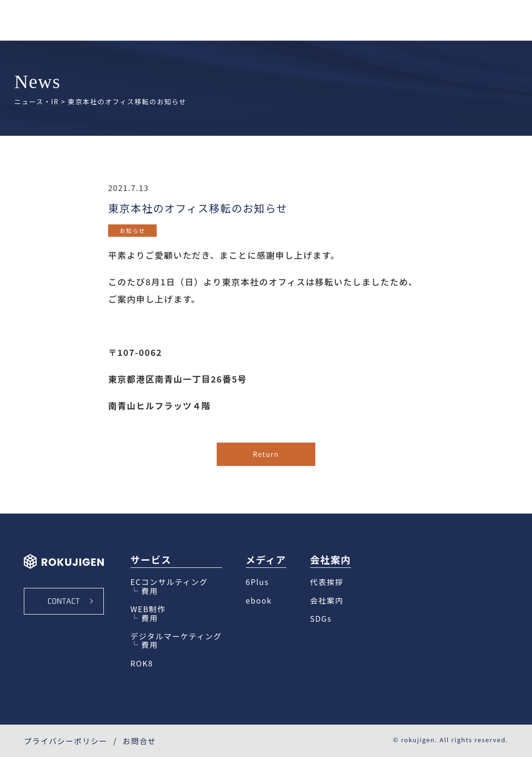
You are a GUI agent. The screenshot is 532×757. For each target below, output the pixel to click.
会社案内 (327, 600)
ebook (259, 600)
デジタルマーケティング (176, 636)
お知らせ (132, 230)
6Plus (257, 582)
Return (266, 454)
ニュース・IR (37, 101)
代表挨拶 (327, 582)
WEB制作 (148, 609)
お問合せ (140, 741)
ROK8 (142, 663)
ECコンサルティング (169, 582)
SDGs (321, 618)
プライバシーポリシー (66, 741)
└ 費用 (144, 591)
